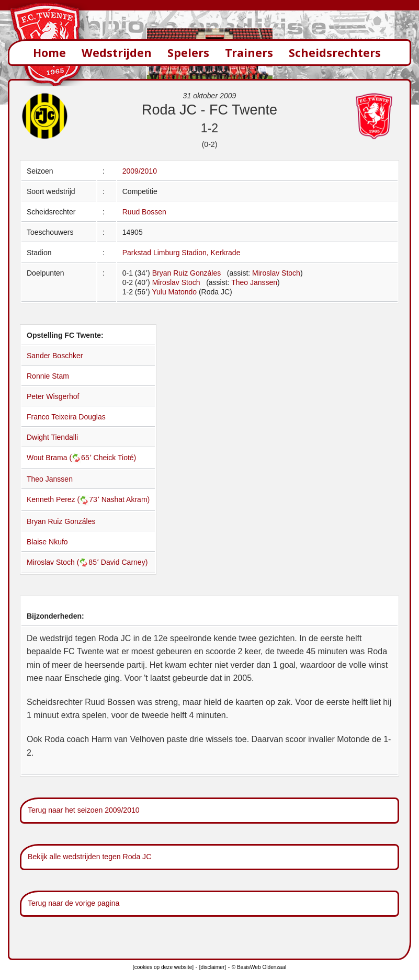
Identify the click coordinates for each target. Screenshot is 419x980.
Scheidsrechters (335, 53)
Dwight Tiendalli (52, 437)
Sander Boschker (55, 356)
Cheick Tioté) (115, 458)
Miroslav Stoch (276, 273)
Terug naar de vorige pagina (73, 903)
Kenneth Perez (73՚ (64, 499)
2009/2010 (140, 171)
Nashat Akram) (126, 499)
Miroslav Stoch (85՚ (64, 562)
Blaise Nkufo (47, 542)
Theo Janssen (254, 282)
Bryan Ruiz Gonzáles (187, 273)
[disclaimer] (213, 967)
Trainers (249, 53)
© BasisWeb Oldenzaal (259, 967)
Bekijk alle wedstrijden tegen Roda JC (89, 857)
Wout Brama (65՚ (60, 458)
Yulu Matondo (174, 292)
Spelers (188, 53)
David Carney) (124, 562)
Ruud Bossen (144, 212)
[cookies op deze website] (163, 967)
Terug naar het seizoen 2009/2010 (84, 810)
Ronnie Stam (48, 376)
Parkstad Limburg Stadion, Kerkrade (182, 253)
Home (49, 53)
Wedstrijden (117, 53)
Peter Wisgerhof (53, 396)
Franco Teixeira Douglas (66, 417)
